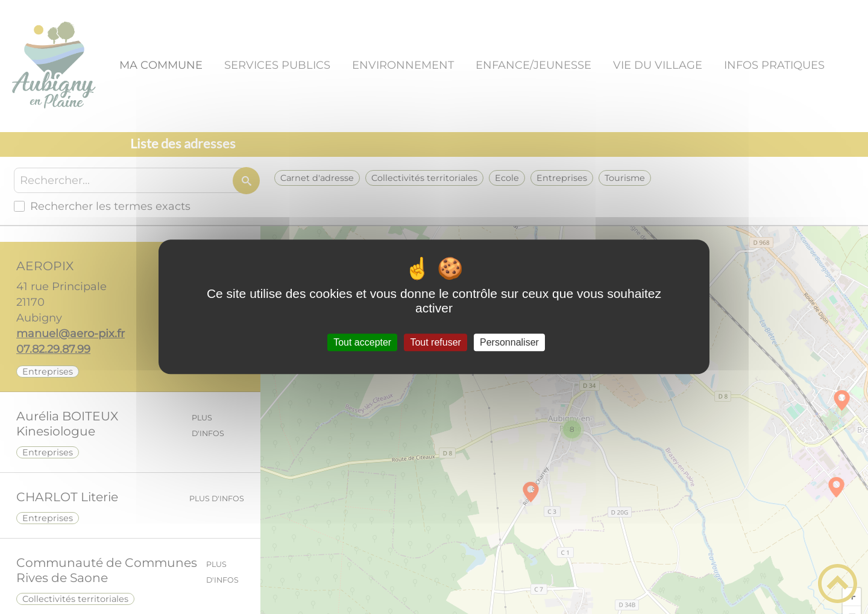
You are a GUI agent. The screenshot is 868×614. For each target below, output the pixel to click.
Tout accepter (362, 342)
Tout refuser (435, 342)
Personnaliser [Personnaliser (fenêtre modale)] (509, 342)
